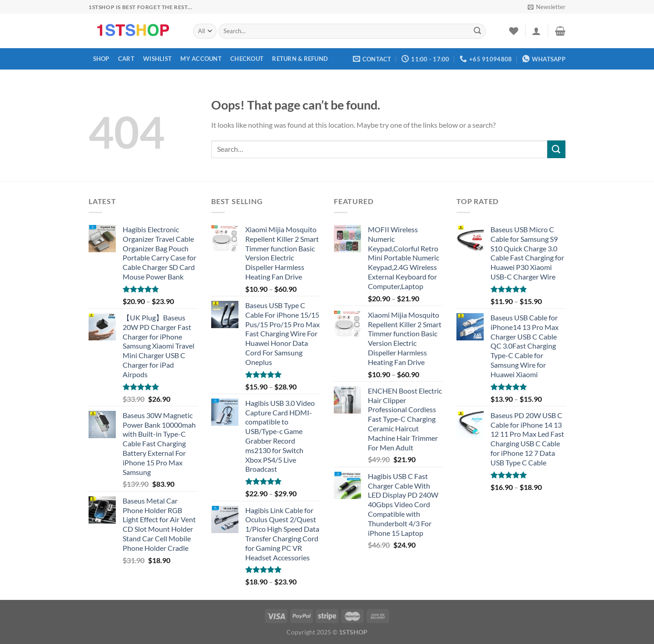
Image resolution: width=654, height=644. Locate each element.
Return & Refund (300, 59)
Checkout (247, 59)
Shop (101, 59)
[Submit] (477, 31)
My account (201, 59)
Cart (126, 59)
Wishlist (157, 59)
